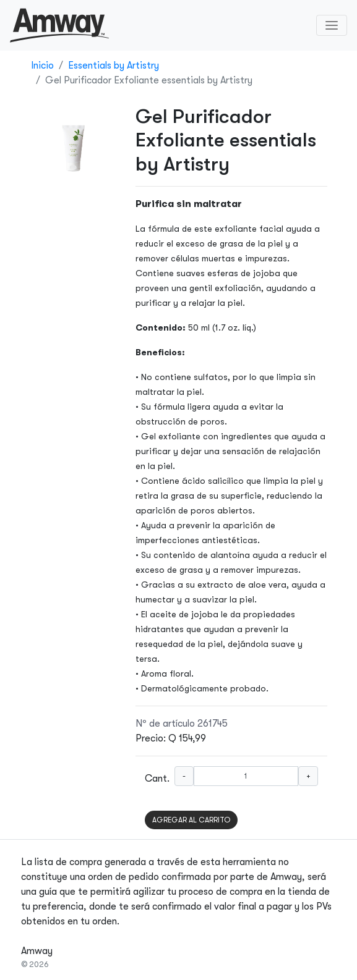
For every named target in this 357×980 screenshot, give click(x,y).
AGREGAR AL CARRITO (191, 820)
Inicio (42, 65)
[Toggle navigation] (332, 25)
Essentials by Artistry (114, 65)
